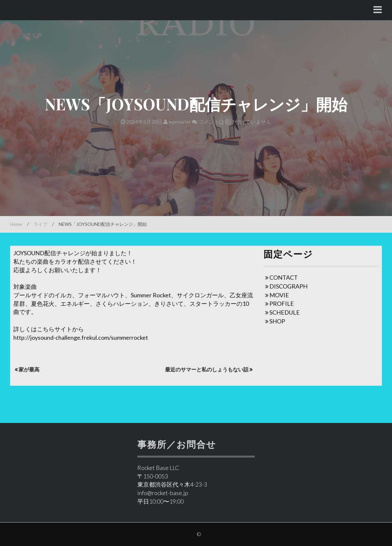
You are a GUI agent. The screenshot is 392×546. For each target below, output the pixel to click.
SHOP (277, 321)
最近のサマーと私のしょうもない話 (207, 369)
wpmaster (177, 122)
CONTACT (284, 277)
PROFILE (282, 304)
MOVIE (279, 295)
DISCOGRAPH (288, 286)
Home (16, 224)
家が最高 (29, 369)
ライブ (40, 224)
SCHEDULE (285, 312)
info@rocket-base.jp (163, 493)
